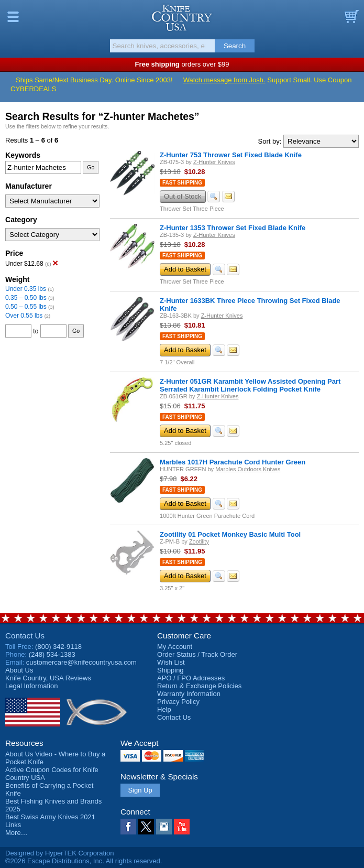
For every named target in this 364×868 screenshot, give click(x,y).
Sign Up (140, 790)
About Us (19, 670)
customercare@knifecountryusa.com (81, 662)
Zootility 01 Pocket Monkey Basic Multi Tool (230, 534)
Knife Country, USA (182, 18)
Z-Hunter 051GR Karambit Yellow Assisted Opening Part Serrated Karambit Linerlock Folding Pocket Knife (250, 385)
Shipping (170, 670)
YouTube (182, 827)
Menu (13, 17)
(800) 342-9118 (58, 647)
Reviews (48, 678)
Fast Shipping (182, 183)
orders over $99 (182, 64)
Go (91, 167)
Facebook (128, 827)
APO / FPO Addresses (191, 678)
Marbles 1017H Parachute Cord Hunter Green (233, 462)
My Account (175, 647)
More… (16, 833)
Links (13, 825)
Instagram (164, 827)
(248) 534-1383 (52, 654)
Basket (351, 17)
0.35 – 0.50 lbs (26, 298)
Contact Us (25, 636)
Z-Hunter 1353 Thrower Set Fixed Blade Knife (233, 228)
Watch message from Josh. (224, 80)
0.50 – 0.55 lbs (26, 307)
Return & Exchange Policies (199, 686)
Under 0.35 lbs (26, 289)
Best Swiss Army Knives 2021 (50, 817)
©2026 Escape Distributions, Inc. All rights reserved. (84, 861)
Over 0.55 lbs (24, 316)
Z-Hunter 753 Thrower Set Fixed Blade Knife (231, 155)
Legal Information (31, 686)
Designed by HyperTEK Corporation (59, 853)
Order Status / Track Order (197, 654)
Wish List (171, 662)
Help (164, 709)
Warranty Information (189, 694)
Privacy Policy (178, 702)
